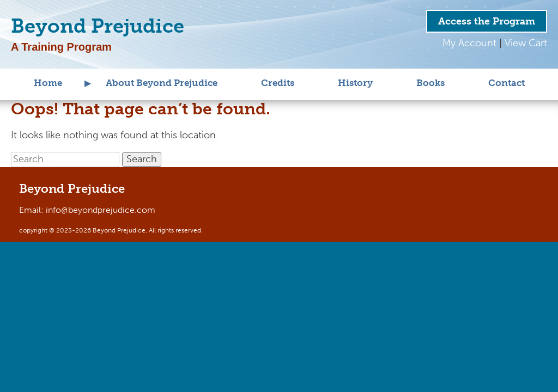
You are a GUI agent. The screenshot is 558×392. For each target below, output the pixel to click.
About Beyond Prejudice (162, 83)
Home (48, 83)
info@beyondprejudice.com (101, 210)
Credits (278, 83)
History (355, 83)
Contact (507, 83)
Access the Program (487, 21)
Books (430, 83)
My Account (469, 43)
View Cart (526, 43)
